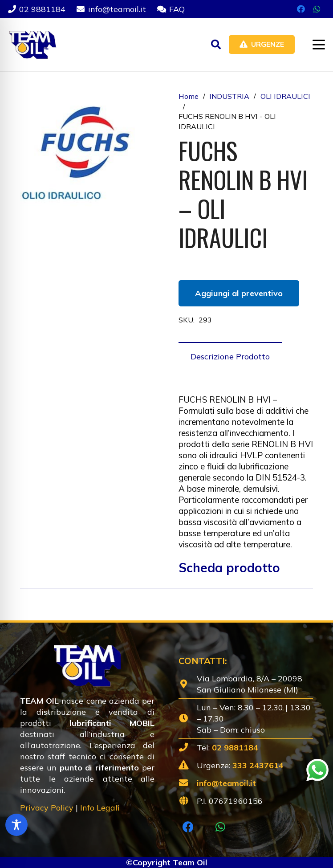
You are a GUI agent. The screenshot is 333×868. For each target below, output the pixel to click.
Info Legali (100, 808)
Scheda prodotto (229, 568)
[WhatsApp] (317, 9)
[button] (216, 45)
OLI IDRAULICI (285, 96)
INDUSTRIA (229, 96)
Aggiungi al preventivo (239, 293)
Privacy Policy (47, 808)
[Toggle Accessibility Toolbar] (16, 825)
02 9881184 (235, 748)
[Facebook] (301, 9)
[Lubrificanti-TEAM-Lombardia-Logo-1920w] (32, 45)
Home (189, 96)
